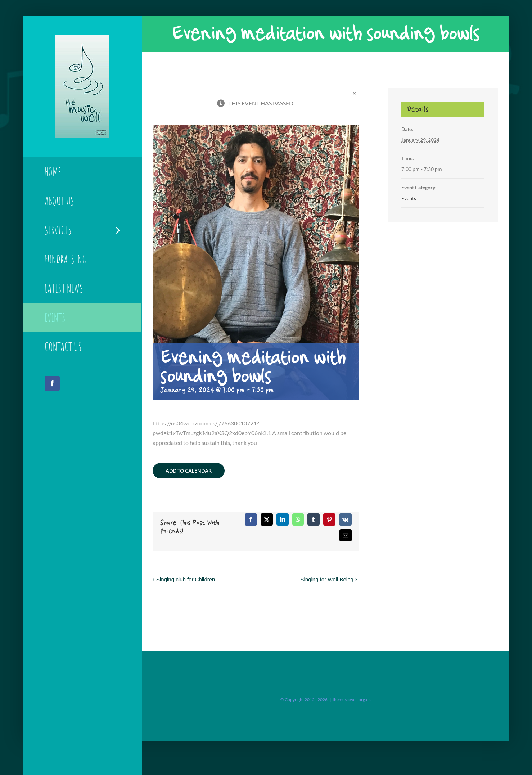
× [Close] (354, 93)
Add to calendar (189, 471)
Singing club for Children (186, 579)
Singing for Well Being (327, 579)
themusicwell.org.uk (352, 700)
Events (409, 198)
